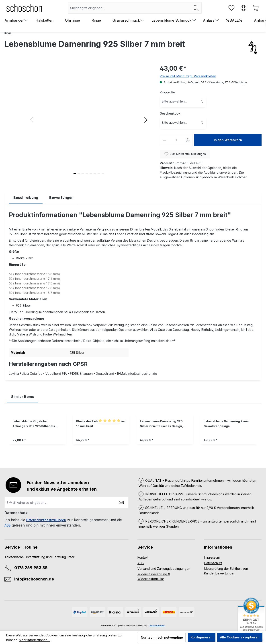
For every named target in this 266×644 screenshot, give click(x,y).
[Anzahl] (176, 140)
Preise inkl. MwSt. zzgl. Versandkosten (188, 76)
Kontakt (143, 557)
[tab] (26, 198)
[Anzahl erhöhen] (188, 140)
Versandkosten (157, 625)
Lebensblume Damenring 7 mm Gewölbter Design (226, 424)
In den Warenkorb (228, 140)
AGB (8, 525)
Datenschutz (213, 563)
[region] (133, 432)
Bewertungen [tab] (61, 198)
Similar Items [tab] (23, 397)
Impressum (212, 557)
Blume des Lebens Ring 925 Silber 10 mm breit (101, 424)
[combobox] (129, 8)
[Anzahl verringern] (164, 140)
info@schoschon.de (34, 579)
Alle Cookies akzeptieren (240, 637)
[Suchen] (196, 8)
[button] (146, 120)
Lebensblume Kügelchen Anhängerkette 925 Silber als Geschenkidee (34, 424)
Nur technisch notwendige (162, 637)
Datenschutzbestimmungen (46, 520)
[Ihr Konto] (243, 8)
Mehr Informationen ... (35, 640)
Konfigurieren (202, 637)
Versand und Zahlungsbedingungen (164, 569)
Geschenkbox (170, 113)
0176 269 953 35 (31, 568)
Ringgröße (167, 92)
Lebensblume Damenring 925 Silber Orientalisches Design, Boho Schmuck (161, 424)
